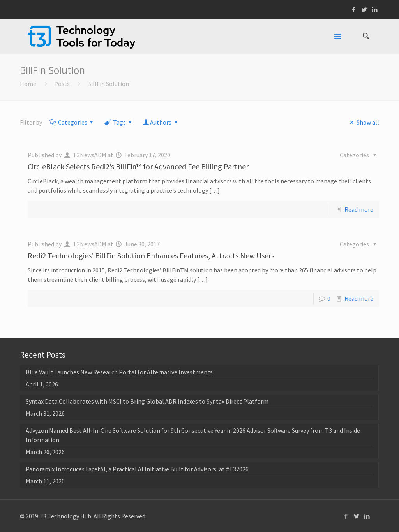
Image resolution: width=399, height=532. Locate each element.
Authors (161, 122)
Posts (62, 84)
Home (28, 84)
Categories (72, 122)
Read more (359, 209)
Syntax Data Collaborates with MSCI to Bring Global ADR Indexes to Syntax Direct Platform (147, 401)
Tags (119, 122)
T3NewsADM (90, 155)
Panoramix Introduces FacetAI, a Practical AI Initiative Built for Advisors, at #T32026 (137, 469)
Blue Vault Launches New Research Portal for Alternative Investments (119, 372)
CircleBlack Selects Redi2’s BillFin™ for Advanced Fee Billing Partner (138, 166)
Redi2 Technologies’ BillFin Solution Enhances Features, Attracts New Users (151, 255)
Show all (363, 122)
